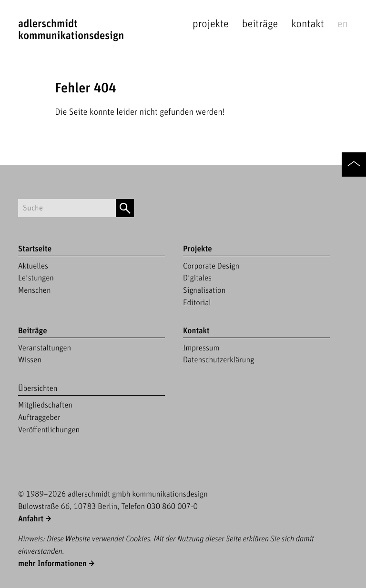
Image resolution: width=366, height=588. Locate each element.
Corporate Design (211, 266)
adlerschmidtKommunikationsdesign (71, 30)
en (343, 24)
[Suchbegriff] (67, 208)
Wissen (30, 360)
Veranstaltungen (45, 348)
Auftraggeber (39, 418)
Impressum (201, 348)
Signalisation (204, 290)
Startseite (35, 249)
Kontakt (307, 24)
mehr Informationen (52, 564)
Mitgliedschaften (45, 405)
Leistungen (36, 278)
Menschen (35, 290)
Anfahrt (31, 519)
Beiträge (260, 24)
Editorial (197, 303)
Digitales (197, 278)
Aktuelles (33, 266)
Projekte (211, 24)
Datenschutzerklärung (219, 360)
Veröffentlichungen (49, 430)
